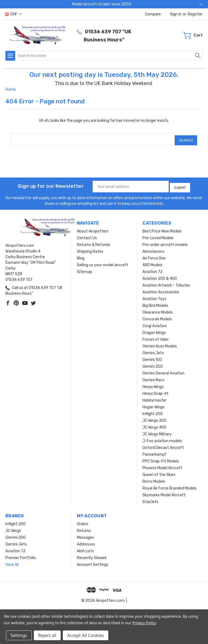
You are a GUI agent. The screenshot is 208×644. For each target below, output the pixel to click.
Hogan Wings (153, 404)
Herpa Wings (153, 383)
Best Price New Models (162, 228)
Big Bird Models (155, 302)
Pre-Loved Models (158, 234)
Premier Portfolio (21, 554)
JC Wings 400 (154, 424)
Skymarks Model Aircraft (164, 492)
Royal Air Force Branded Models (170, 485)
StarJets (150, 498)
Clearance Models (158, 309)
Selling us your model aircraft (103, 262)
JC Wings (13, 527)
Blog (81, 255)
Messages (85, 534)
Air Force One (154, 255)
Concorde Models (157, 316)
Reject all (47, 635)
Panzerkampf (155, 451)
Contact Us (87, 234)
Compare (153, 14)
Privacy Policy (144, 623)
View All (12, 561)
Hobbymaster (155, 397)
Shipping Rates (90, 248)
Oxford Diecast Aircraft (163, 444)
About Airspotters (93, 228)
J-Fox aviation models (162, 437)
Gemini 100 (152, 356)
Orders (83, 520)
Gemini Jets (153, 349)
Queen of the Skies (159, 471)
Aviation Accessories (161, 289)
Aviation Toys (154, 295)
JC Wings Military (157, 431)
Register (195, 14)
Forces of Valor (156, 336)
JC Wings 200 (154, 417)
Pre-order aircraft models (165, 241)
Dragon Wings (154, 329)
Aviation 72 (152, 268)
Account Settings (93, 561)
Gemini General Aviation (163, 370)
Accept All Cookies (86, 635)
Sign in (176, 14)
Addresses (86, 541)
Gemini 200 (153, 363)
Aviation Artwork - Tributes (166, 282)
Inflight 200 (153, 410)
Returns (84, 527)
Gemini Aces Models (160, 343)
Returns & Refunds (94, 241)
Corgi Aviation (155, 322)
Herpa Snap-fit (155, 390)
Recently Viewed (92, 554)
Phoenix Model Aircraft (162, 464)
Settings (19, 635)
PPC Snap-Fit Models (161, 458)
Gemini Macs (153, 377)
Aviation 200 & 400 (160, 275)
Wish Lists (85, 548)
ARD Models (152, 262)
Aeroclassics (153, 248)
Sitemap (84, 268)
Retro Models (154, 478)
